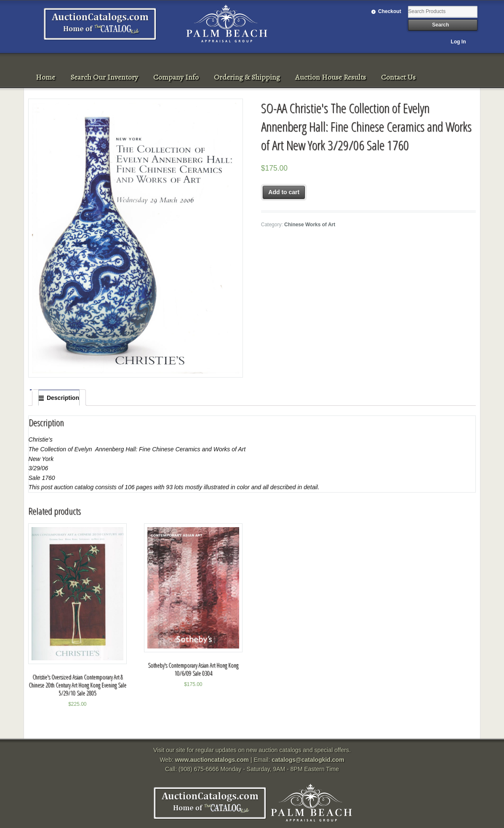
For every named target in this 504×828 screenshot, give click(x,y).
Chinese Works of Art (310, 225)
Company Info (176, 77)
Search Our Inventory (104, 77)
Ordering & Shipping (247, 77)
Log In (459, 42)
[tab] (59, 398)
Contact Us (398, 77)
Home (45, 77)
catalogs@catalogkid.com (308, 760)
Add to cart (284, 192)
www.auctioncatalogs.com (212, 760)
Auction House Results (331, 77)
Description (63, 398)
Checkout (390, 11)
